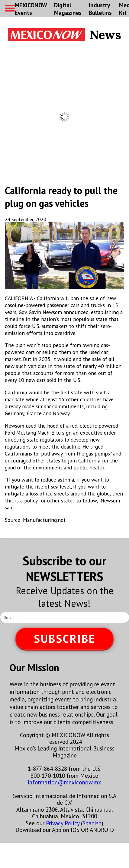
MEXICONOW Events (31, 9)
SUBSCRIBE (65, 639)
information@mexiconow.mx (64, 782)
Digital (68, 9)
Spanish (92, 823)
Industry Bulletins (100, 9)
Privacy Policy (63, 823)
